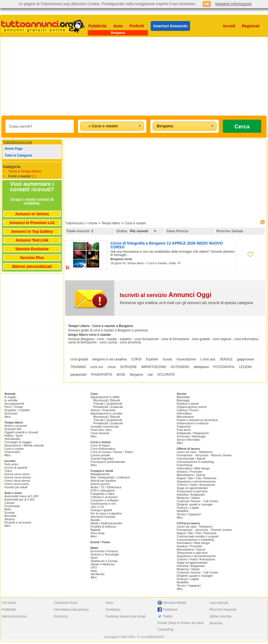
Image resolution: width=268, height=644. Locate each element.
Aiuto (118, 26)
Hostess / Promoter (190, 472)
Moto (8, 509)
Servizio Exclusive (32, 249)
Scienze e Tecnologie (105, 554)
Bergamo (137, 375)
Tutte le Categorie (18, 155)
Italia (94, 571)
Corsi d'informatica (103, 449)
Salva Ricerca (177, 231)
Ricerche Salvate (230, 231)
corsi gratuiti (79, 359)
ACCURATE (166, 375)
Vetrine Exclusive (14, 616)
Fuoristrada (12, 506)
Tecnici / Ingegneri (189, 514)
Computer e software (104, 500)
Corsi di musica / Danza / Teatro (112, 452)
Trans (8, 471)
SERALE (226, 359)
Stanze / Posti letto (103, 410)
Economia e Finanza (104, 551)
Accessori (11, 413)
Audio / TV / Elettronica (106, 487)
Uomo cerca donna (17, 481)
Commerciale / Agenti (191, 458)
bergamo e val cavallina (110, 359)
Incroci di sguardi (16, 467)
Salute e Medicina (102, 564)
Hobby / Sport (14, 436)
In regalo (10, 397)
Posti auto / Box (101, 430)
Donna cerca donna (18, 477)
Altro (8, 417)
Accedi (229, 26)
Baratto (95, 520)
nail (150, 375)
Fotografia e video (103, 494)
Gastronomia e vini (103, 504)
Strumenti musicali (103, 517)
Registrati (251, 26)
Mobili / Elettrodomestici (106, 523)
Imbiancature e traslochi (193, 423)
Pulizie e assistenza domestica (197, 420)
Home (93, 223)
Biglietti (95, 530)
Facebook (170, 610)
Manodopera (185, 417)
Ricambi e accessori (18, 522)
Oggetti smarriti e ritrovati (21, 432)
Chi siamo (9, 603)
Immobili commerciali (105, 427)
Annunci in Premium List (32, 223)
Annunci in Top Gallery (32, 231)
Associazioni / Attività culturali (24, 445)
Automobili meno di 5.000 (21, 496)
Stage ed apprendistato (192, 488)
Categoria (12, 167)
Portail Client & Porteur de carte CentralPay (181, 626)
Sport (94, 558)
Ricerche (216, 623)
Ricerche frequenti (223, 610)
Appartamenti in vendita (106, 413)
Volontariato (12, 439)
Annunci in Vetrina (32, 214)
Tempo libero (111, 223)
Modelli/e (183, 511)
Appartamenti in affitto (105, 397)
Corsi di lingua (100, 445)
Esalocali (117, 407)
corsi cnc (97, 367)
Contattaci (113, 610)
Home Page (14, 149)
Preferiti (137, 26)
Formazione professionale (108, 462)
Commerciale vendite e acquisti (198, 536)
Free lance (184, 430)
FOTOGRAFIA (224, 367)
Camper (10, 503)
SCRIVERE (128, 367)
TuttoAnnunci (75, 223)
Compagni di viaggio (18, 442)
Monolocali (100, 400)
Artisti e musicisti (16, 426)
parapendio (78, 375)
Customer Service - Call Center (197, 501)
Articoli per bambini (103, 481)
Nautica (9, 519)
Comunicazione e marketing (195, 462)
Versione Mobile (175, 603)
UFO (94, 567)
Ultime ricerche (220, 616)
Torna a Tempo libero (25, 171)
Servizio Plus (32, 258)
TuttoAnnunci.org (17, 142)
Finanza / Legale (188, 508)
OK (207, 4)
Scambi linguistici (102, 458)
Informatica (184, 413)
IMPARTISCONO (154, 367)
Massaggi (183, 400)
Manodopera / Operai (191, 475)
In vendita (11, 400)
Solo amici (11, 464)
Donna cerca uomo (17, 474)
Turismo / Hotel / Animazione (196, 485)
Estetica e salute (188, 404)
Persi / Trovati (14, 407)
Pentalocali (101, 407)
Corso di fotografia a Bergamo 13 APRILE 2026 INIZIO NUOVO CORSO (167, 245)
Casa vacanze (100, 433)
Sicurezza (61, 616)
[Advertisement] (106, 76)
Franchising (184, 465)
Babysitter (183, 397)
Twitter (168, 616)
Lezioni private (100, 455)
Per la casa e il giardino (106, 513)
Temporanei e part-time (192, 491)
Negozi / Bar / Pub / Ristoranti (196, 478)
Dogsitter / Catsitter (17, 410)
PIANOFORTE (102, 375)
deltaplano (201, 367)
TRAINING (78, 367)
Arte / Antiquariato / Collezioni (110, 477)
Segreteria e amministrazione (196, 481)
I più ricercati (219, 603)
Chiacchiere (12, 452)
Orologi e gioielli (101, 510)
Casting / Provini (188, 410)
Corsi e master (20, 176)
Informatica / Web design (193, 468)
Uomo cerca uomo (17, 484)
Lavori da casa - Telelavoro (195, 452)
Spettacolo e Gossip (104, 561)
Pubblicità (97, 26)
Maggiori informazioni (233, 4)
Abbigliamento (100, 474)
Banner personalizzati (32, 266)
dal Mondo (97, 574)
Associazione (186, 359)
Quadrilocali (114, 404)
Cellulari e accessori (104, 497)
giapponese (246, 359)
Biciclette (10, 516)
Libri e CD (97, 507)
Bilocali (115, 400)
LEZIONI (245, 367)
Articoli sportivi (100, 484)
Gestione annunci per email (126, 616)
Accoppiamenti (14, 404)
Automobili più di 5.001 (20, 499)
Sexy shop (97, 533)
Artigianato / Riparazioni (193, 433)
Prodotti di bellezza (103, 527)
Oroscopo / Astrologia (191, 436)
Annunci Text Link (32, 240)
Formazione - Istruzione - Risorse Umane (204, 455)
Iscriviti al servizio (166, 295)
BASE (121, 375)
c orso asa (208, 359)
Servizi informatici (188, 440)
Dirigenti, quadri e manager (195, 504)
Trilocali (98, 404)
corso (112, 367)
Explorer (152, 359)
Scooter (10, 513)
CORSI (136, 359)
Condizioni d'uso (66, 603)
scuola (167, 359)
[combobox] (112, 126)
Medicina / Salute (188, 498)
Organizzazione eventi (192, 407)
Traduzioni (184, 427)
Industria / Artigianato (191, 495)
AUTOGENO (180, 367)
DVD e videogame (103, 490)
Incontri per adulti (16, 487)
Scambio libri (13, 429)
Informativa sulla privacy (71, 610)
